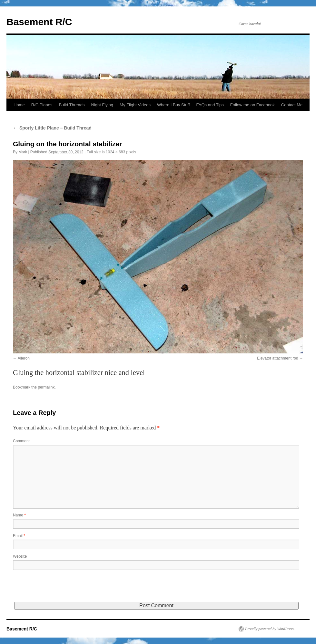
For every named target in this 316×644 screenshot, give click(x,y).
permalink (46, 387)
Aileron (24, 358)
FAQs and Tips (210, 105)
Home (19, 105)
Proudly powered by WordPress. (270, 629)
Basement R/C (39, 22)
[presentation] (62, 589)
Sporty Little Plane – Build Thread (52, 128)
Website (20, 556)
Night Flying (102, 105)
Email (19, 536)
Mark (23, 152)
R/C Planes (42, 105)
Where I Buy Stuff (173, 105)
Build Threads (72, 105)
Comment (21, 441)
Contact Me (292, 105)
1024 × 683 (115, 152)
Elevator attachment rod (277, 358)
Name (19, 515)
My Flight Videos (135, 105)
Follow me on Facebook (252, 105)
